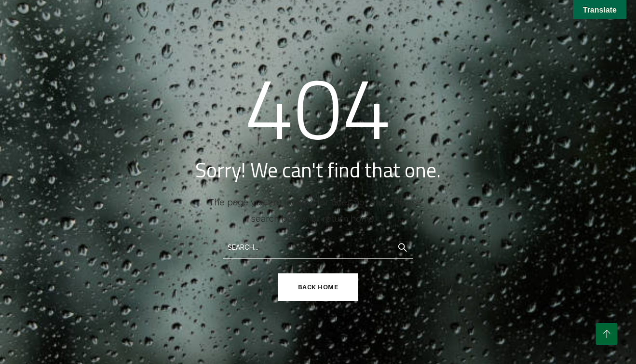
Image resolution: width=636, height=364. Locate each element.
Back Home (318, 287)
